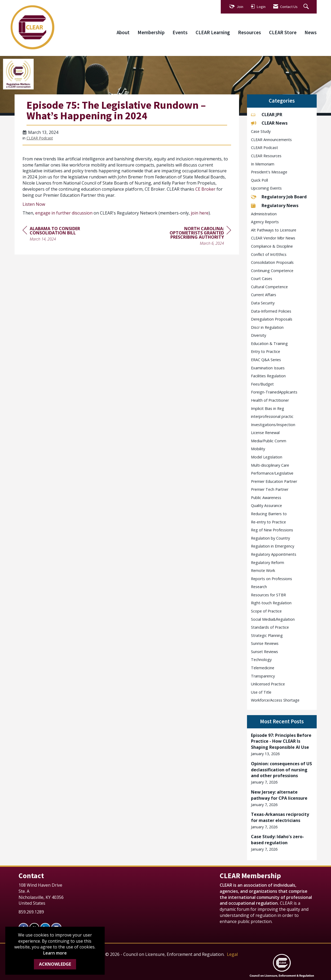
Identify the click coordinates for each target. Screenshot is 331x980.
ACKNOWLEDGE (55, 964)
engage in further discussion (64, 213)
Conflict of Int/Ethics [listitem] (269, 254)
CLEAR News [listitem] (269, 123)
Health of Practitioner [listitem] (270, 400)
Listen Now (34, 204)
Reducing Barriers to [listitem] (269, 514)
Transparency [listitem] (263, 676)
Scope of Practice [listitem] (266, 611)
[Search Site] (307, 7)
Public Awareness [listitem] (266, 498)
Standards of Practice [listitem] (270, 627)
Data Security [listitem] (263, 303)
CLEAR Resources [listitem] (266, 156)
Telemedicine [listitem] (263, 668)
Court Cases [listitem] (262, 279)
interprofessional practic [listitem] (272, 416)
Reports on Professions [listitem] (272, 579)
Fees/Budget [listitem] (262, 384)
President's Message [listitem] (269, 172)
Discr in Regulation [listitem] (267, 327)
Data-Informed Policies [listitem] (271, 311)
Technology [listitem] (261, 660)
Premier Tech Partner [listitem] (270, 489)
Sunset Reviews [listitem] (264, 652)
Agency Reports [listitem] (265, 222)
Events (180, 32)
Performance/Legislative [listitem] (272, 473)
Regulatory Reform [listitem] (268, 563)
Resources (250, 32)
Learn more (55, 953)
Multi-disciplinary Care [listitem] (270, 465)
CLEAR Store (283, 32)
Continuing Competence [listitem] (272, 271)
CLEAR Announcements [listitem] (271, 140)
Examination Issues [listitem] (268, 368)
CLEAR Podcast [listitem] (264, 148)
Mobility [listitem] (258, 449)
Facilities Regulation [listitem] (268, 376)
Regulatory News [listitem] (275, 205)
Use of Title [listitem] (261, 692)
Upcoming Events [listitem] (266, 188)
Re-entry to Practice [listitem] (268, 522)
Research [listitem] (259, 587)
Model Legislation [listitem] (267, 457)
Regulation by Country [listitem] (270, 538)
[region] (191, 237)
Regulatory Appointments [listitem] (274, 554)
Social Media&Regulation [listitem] (273, 619)
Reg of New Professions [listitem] (272, 530)
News (311, 32)
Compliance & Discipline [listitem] (272, 246)
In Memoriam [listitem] (263, 164)
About (123, 32)
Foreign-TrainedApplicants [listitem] (274, 392)
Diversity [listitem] (259, 335)
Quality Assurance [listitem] (266, 506)
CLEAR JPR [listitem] (267, 115)
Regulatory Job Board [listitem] (279, 197)
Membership (151, 32)
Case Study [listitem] (261, 131)
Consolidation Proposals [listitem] (272, 262)
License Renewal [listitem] (265, 433)
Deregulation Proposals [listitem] (272, 319)
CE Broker (205, 189)
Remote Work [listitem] (263, 570)
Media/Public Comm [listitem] (269, 441)
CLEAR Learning (213, 32)
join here (200, 213)
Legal (232, 954)
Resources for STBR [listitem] (268, 595)
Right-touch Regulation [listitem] (271, 603)
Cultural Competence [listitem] (269, 287)
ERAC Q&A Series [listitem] (266, 360)
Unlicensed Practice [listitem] (268, 684)
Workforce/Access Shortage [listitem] (275, 700)
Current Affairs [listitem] (264, 295)
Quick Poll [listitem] (259, 180)
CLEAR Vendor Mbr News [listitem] (273, 238)
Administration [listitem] (264, 214)
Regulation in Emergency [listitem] (273, 546)
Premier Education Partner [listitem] (274, 481)
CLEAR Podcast (40, 138)
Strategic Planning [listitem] (267, 635)
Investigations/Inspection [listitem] (273, 425)
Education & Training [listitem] (269, 344)
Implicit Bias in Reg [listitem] (268, 408)
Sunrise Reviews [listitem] (265, 643)
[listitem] (282, 745)
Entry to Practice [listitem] (266, 351)
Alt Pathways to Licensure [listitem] (274, 230)
